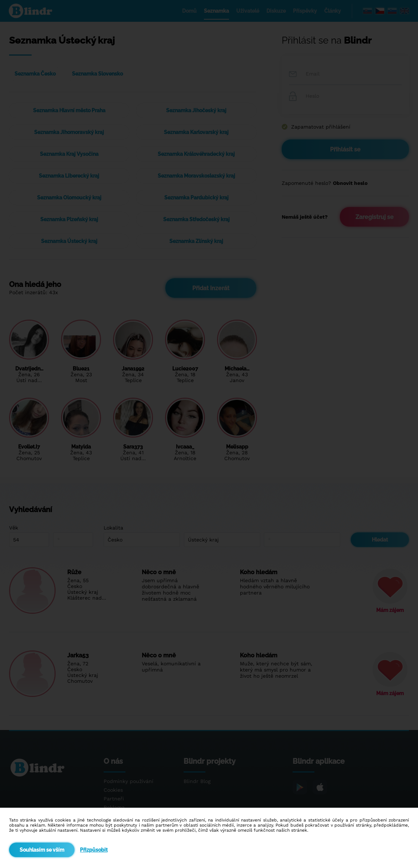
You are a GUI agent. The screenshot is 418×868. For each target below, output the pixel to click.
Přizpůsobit (94, 850)
